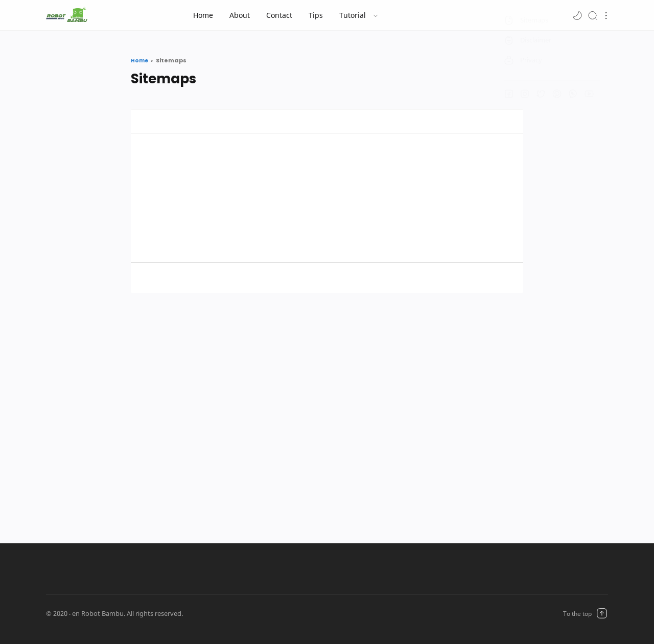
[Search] (593, 15)
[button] (577, 15)
